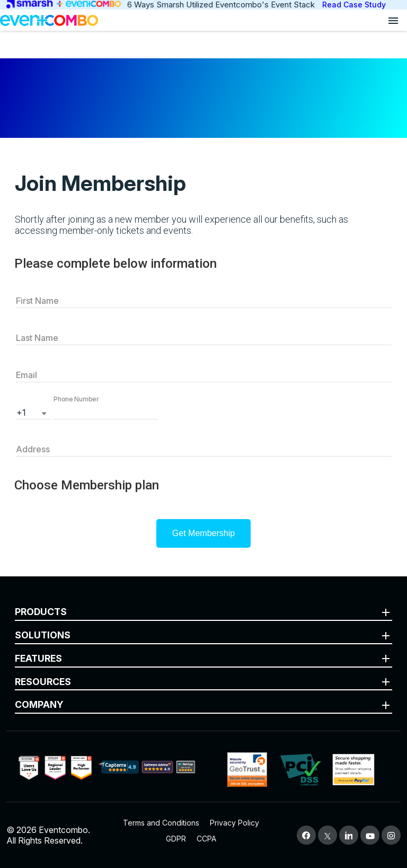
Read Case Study (354, 5)
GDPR (176, 839)
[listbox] (33, 411)
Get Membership (203, 533)
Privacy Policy (235, 823)
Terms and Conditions (161, 823)
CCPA (206, 839)
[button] (106, 411)
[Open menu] (393, 20)
